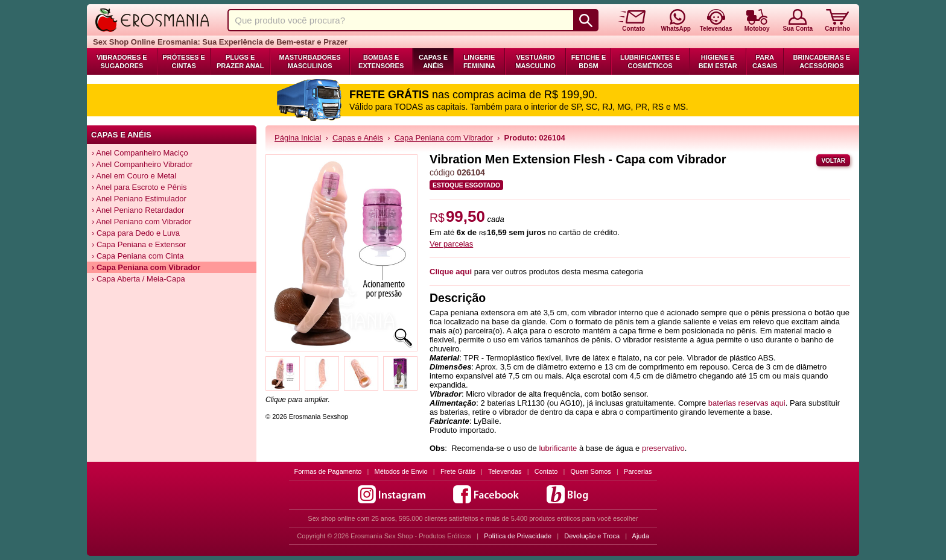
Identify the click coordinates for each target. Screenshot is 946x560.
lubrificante (558, 448)
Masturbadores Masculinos (310, 61)
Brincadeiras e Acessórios (821, 61)
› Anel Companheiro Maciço (140, 153)
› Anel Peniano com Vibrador (141, 222)
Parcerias (638, 471)
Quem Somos (591, 471)
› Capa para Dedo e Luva (136, 233)
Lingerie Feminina (479, 61)
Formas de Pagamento (328, 471)
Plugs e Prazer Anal (240, 61)
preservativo (663, 448)
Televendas (505, 471)
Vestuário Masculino (535, 61)
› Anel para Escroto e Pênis (139, 187)
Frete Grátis (458, 471)
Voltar (833, 161)
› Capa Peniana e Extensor (139, 244)
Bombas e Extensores (381, 61)
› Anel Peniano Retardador (138, 210)
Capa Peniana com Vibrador (444, 138)
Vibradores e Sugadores (122, 61)
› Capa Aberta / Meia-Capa (138, 279)
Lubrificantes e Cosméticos (650, 61)
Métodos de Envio (401, 471)
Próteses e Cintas (184, 61)
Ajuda (641, 536)
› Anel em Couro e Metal (134, 176)
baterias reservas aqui (747, 403)
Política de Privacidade (518, 536)
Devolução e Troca (592, 536)
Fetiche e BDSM (589, 61)
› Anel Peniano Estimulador (139, 199)
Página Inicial (298, 138)
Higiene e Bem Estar (718, 61)
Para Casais (765, 61)
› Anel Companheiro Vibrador (142, 164)
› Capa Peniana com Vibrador (146, 267)
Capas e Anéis (433, 61)
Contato (546, 471)
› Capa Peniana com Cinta (138, 256)
